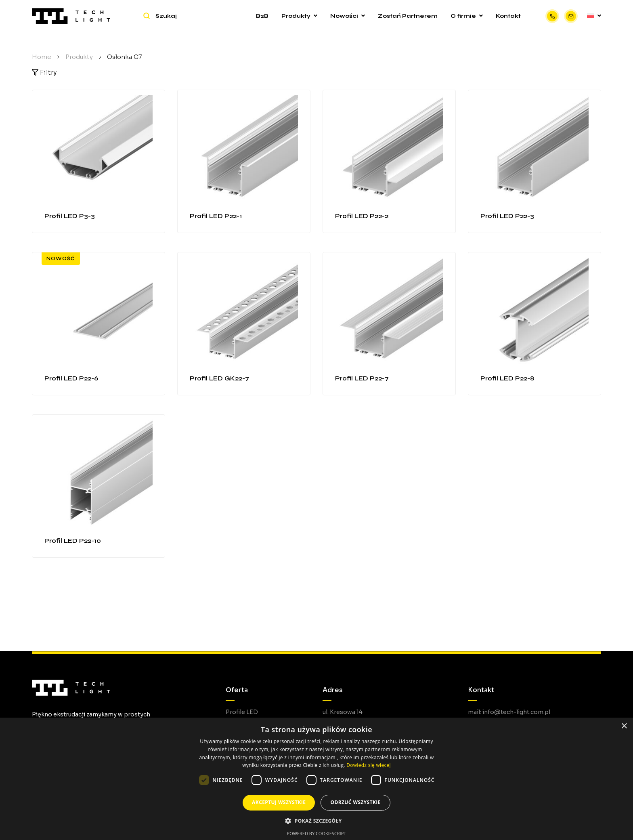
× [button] (624, 726)
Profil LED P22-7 (362, 378)
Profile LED (242, 712)
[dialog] (316, 779)
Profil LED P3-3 (70, 216)
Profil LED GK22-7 (219, 378)
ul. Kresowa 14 (343, 712)
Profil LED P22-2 (362, 216)
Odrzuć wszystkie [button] (355, 802)
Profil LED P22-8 (507, 378)
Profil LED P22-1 (216, 216)
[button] (316, 821)
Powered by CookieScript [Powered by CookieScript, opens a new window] (317, 833)
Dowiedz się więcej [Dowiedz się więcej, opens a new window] (369, 765)
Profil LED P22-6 (71, 378)
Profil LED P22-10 (73, 541)
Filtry (44, 72)
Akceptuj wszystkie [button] (279, 802)
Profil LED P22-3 (507, 216)
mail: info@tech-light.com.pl (509, 712)
